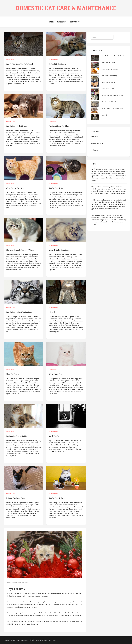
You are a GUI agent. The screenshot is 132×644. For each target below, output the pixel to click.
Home (51, 22)
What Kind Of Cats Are (15, 188)
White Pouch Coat (56, 374)
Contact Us (75, 22)
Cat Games (94, 137)
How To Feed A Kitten (57, 498)
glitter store (75, 621)
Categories (62, 22)
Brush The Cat (54, 436)
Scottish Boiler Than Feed (59, 250)
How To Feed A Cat (56, 188)
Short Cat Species (13, 374)
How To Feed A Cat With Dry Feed (19, 312)
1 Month (52, 312)
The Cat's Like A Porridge (59, 126)
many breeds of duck (112, 202)
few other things (99, 174)
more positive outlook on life (104, 222)
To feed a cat (53, 60)
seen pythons (122, 191)
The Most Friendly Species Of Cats (20, 250)
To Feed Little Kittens (57, 64)
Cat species (10, 60)
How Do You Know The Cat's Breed (19, 64)
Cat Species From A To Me (16, 436)
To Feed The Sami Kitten (16, 498)
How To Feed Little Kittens (17, 126)
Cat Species (95, 150)
